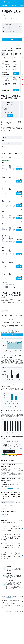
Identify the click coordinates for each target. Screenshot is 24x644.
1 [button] (7, 287)
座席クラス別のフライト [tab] (14, 505)
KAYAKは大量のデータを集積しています (13, 604)
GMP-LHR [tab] (15, 308)
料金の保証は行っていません (12, 597)
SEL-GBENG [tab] (6, 322)
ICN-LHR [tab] (9, 308)
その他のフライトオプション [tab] (8, 502)
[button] (2, 2)
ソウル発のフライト (5, 516)
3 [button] (12, 287)
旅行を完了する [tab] (5, 508)
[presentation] (19, 13)
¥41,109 (13, 13)
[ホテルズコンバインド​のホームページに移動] (8, 2)
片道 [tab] (21, 54)
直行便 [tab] (12, 54)
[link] (10, 116)
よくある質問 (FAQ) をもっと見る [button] (12, 489)
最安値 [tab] (3, 54)
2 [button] (9, 287)
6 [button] (17, 287)
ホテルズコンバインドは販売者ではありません (13, 601)
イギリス (6, 612)
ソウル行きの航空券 (5, 514)
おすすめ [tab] (7, 54)
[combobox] (4, 16)
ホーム (2, 612)
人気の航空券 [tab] (5, 505)
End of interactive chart (2, 351)
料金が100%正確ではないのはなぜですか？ (13, 606)
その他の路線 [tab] (18, 502)
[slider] (23, 150)
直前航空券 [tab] (16, 54)
